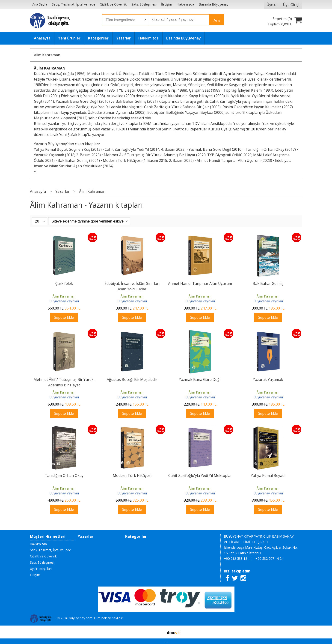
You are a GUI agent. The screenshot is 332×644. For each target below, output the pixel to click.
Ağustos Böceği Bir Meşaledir (132, 379)
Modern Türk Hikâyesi (132, 475)
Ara (217, 21)
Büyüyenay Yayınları (64, 301)
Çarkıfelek (64, 283)
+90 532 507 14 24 (269, 558)
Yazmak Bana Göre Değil (200, 379)
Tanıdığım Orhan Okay (64, 475)
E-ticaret (159, 632)
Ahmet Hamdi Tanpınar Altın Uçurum (200, 283)
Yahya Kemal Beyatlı (268, 475)
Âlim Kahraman (47, 55)
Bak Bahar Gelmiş (268, 283)
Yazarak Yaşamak (268, 379)
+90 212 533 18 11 (238, 558)
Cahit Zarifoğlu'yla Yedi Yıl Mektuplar (200, 475)
